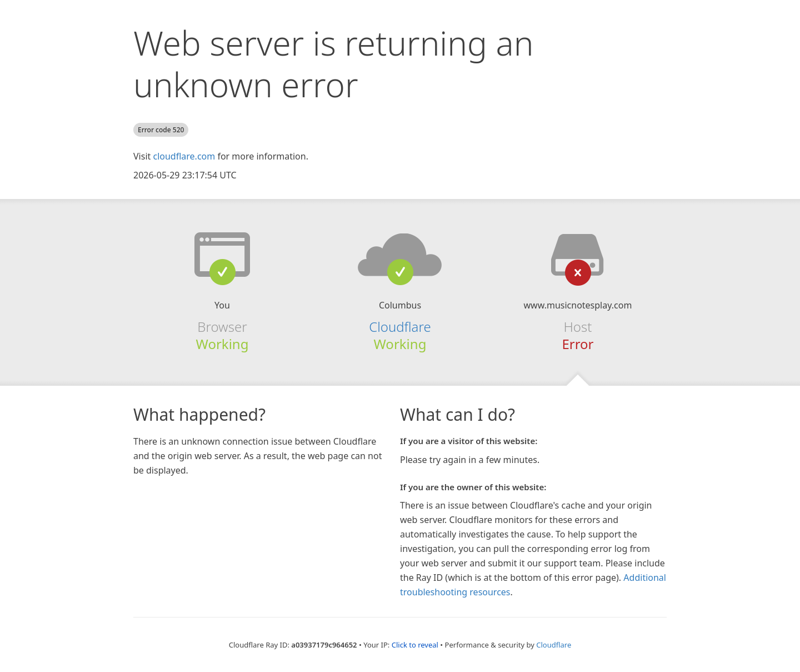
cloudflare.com (184, 156)
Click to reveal (415, 645)
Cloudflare (400, 327)
